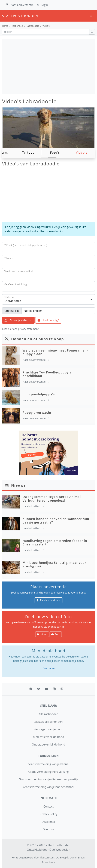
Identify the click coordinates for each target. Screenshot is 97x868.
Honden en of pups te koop (38, 339)
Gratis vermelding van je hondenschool (49, 787)
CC (57, 857)
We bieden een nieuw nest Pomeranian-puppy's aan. (55, 352)
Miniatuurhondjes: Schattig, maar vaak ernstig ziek (55, 564)
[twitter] (39, 689)
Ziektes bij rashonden (48, 722)
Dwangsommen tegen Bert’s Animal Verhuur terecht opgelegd (52, 499)
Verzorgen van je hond (48, 729)
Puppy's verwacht (37, 413)
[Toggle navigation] (91, 16)
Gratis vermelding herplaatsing (48, 772)
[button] (4, 157)
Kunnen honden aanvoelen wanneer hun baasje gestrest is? (56, 521)
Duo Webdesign (60, 850)
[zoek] (92, 32)
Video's (82, 153)
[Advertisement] (48, 66)
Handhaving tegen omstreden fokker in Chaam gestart (55, 543)
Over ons (48, 829)
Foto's (55, 153)
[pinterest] (62, 689)
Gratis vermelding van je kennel (49, 764)
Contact (48, 806)
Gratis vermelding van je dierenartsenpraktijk (48, 779)
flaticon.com (47, 857)
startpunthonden (5, 16)
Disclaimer (48, 822)
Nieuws (19, 485)
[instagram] (54, 689)
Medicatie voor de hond (49, 737)
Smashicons (48, 862)
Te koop (28, 153)
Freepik (64, 857)
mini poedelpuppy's (39, 394)
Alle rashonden (48, 714)
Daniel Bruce (77, 857)
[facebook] (31, 689)
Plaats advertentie (20, 5)
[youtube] (46, 689)
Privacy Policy (48, 814)
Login (42, 5)
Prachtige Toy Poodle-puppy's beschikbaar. (47, 374)
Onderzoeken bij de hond (48, 744)
